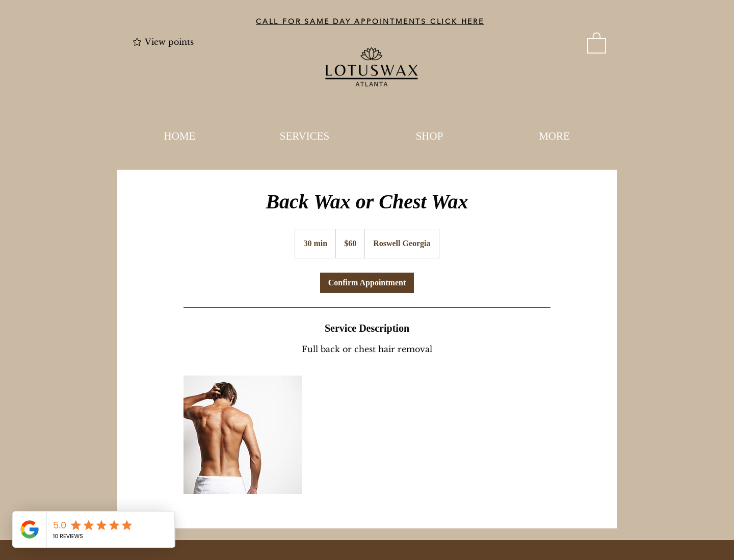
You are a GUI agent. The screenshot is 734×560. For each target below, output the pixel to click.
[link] (367, 283)
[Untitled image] (243, 435)
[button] (597, 42)
